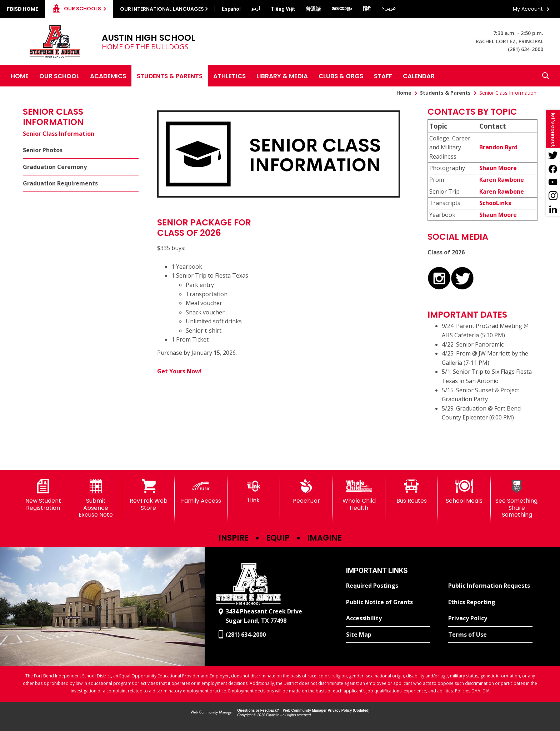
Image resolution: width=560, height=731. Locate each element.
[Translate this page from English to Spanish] (231, 9)
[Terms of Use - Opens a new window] (490, 635)
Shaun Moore (498, 168)
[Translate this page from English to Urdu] (256, 8)
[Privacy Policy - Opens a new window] (490, 618)
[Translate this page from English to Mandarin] (313, 9)
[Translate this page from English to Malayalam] (342, 8)
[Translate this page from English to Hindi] (367, 9)
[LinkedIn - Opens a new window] (553, 209)
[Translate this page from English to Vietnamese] (283, 9)
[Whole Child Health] (359, 495)
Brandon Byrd (498, 147)
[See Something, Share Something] (517, 499)
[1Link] (254, 491)
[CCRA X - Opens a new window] (462, 288)
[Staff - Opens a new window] (383, 76)
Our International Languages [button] (162, 9)
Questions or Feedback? (258, 710)
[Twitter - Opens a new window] (553, 155)
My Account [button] (528, 9)
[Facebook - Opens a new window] (553, 169)
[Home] (20, 76)
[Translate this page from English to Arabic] (389, 8)
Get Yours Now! (179, 371)
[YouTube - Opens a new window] (553, 182)
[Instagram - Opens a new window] (553, 196)
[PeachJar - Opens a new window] (306, 492)
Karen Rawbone (502, 180)
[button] (546, 76)
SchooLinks (495, 203)
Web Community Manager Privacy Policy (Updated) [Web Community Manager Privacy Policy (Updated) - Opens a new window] (326, 710)
